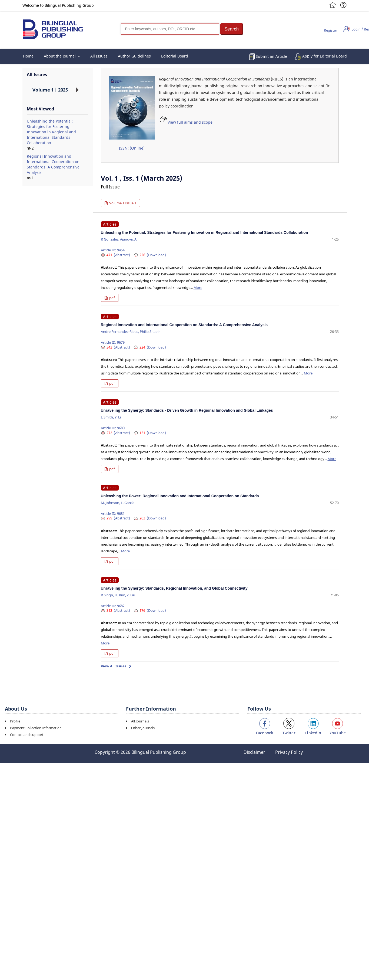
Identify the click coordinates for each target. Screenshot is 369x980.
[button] (232, 29)
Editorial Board (175, 56)
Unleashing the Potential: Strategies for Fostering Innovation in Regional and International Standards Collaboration (51, 132)
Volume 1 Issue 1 (122, 203)
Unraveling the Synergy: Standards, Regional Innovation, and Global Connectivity (174, 588)
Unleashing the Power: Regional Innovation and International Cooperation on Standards (180, 496)
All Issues (99, 56)
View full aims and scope (190, 122)
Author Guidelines (134, 56)
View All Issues (114, 666)
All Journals (140, 721)
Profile (15, 721)
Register (330, 30)
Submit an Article (271, 56)
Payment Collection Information (36, 728)
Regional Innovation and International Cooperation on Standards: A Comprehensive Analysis (53, 164)
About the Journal (60, 56)
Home (28, 56)
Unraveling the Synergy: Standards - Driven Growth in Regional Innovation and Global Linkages (187, 410)
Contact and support (27, 735)
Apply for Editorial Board (325, 56)
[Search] (170, 29)
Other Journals (143, 728)
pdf (112, 298)
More (198, 288)
